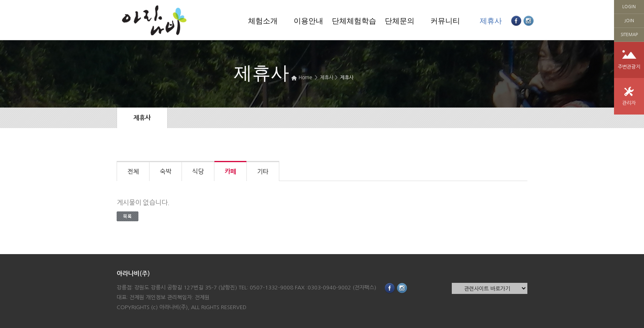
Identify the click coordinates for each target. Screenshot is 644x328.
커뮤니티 (445, 21)
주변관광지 (629, 67)
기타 (263, 171)
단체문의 (400, 21)
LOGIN (629, 7)
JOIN (629, 21)
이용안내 (308, 21)
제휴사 (491, 21)
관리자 (629, 103)
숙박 (166, 171)
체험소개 (263, 21)
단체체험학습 (354, 21)
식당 (198, 171)
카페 (230, 171)
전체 (133, 171)
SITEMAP (629, 34)
